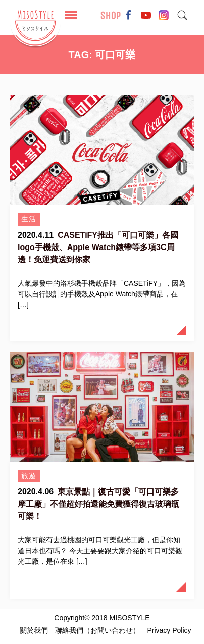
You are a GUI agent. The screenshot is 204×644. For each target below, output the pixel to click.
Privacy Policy (169, 630)
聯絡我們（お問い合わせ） (97, 630)
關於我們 (34, 630)
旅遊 (29, 476)
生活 (29, 219)
